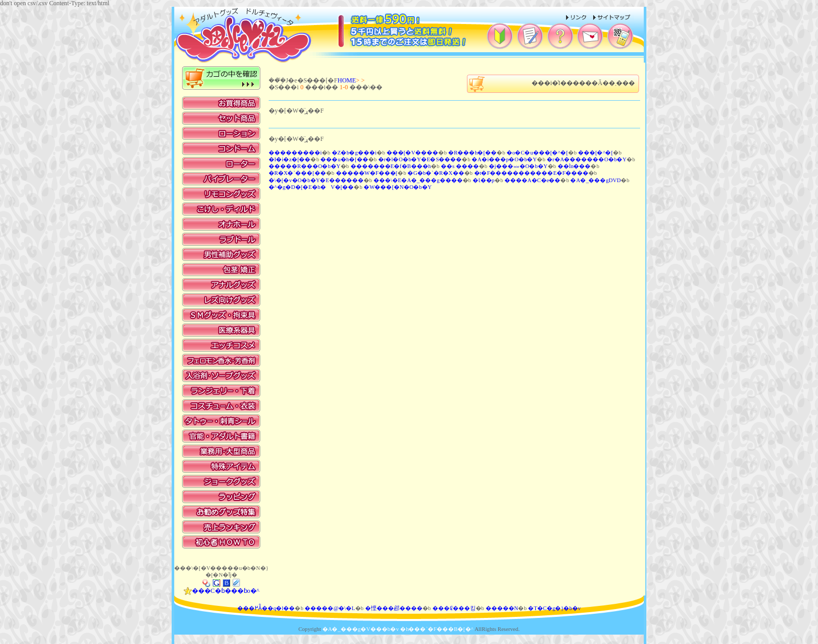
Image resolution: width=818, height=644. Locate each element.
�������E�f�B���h (391, 166)
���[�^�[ (596, 153)
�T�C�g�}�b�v (554, 608)
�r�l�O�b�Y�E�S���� (420, 159)
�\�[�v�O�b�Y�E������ (316, 180)
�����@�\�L (330, 608)
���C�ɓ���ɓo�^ (222, 591)
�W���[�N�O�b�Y (398, 187)
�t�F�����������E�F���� (531, 173)
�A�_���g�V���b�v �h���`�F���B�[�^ (398, 629)
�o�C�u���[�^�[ (537, 153)
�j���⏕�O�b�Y (518, 166)
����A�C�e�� (533, 180)
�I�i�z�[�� (290, 159)
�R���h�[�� (472, 153)
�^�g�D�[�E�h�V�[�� (311, 187)
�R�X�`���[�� (297, 173)
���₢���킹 (454, 608)
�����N (502, 608)
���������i (295, 153)
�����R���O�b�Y (305, 166)
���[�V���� (412, 153)
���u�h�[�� (344, 159)
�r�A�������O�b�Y (587, 159)
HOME (347, 80)
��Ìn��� (574, 166)
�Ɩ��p (484, 180)
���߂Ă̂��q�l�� (266, 608)
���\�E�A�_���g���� (418, 180)
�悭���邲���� (394, 608)
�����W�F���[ (367, 173)
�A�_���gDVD (595, 180)
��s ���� (460, 166)
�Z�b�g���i (354, 153)
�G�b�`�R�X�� (436, 173)
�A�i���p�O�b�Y (504, 159)
